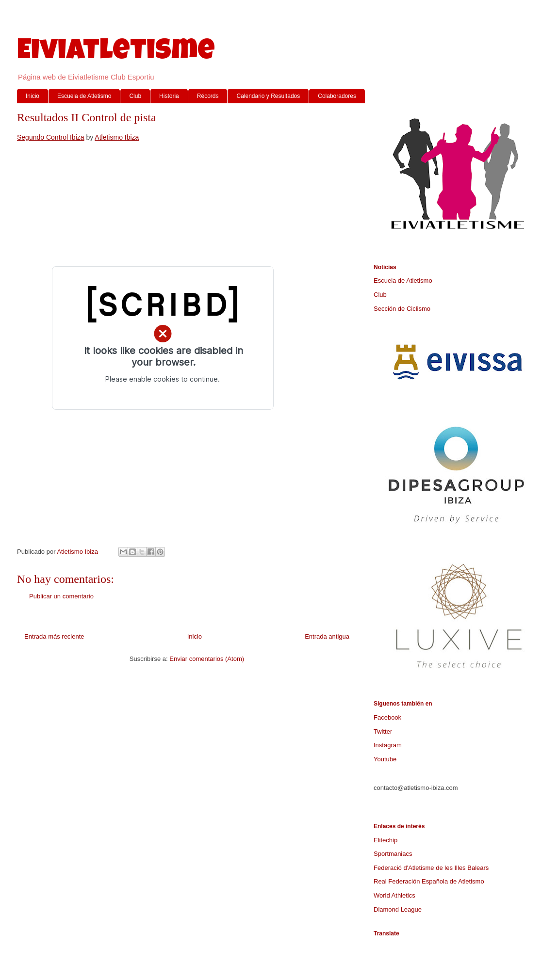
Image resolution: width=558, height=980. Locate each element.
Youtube (385, 759)
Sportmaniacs (393, 854)
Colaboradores (337, 96)
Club (135, 96)
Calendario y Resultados (268, 96)
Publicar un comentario (61, 596)
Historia (169, 96)
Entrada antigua (327, 636)
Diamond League (398, 909)
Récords (208, 96)
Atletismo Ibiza (117, 137)
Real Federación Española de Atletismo (429, 881)
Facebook (387, 717)
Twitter (383, 731)
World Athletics (394, 895)
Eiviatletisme (116, 53)
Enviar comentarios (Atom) (207, 659)
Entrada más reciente (54, 636)
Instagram (388, 745)
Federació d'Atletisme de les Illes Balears (431, 868)
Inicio (33, 96)
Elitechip (386, 840)
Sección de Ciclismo (402, 309)
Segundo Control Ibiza (51, 137)
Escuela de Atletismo (84, 96)
